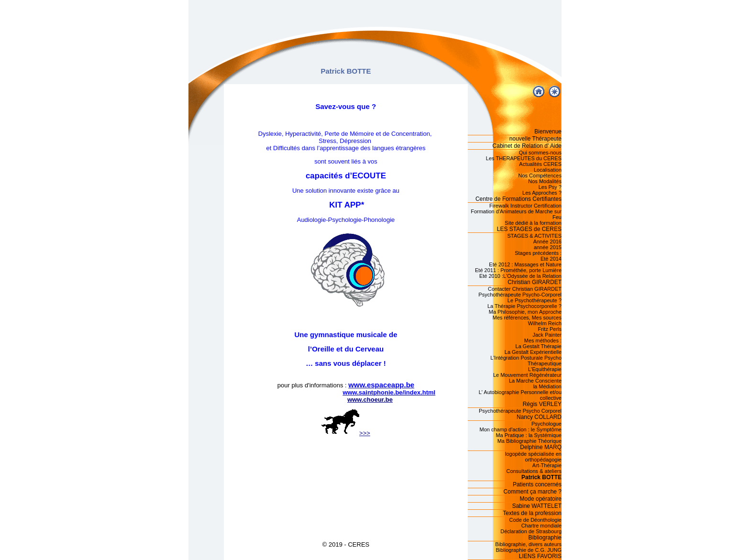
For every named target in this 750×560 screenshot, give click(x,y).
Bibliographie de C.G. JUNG (529, 550)
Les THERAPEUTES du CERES (524, 158)
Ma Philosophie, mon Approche (525, 312)
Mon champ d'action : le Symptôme (521, 429)
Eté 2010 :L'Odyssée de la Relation (520, 276)
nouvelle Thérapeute (535, 139)
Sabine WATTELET (537, 506)
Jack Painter (547, 335)
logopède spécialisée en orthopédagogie (533, 457)
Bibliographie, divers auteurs (528, 544)
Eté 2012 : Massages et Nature (525, 264)
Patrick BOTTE (541, 477)
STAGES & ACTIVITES (535, 236)
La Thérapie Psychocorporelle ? (524, 306)
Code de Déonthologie (535, 520)
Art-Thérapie (547, 465)
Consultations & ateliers (534, 471)
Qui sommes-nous (540, 153)
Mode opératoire (541, 499)
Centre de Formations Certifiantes (518, 199)
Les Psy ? (550, 187)
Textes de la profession (532, 513)
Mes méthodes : (543, 340)
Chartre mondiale (541, 526)
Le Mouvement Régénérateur (527, 375)
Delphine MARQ (541, 447)
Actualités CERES (540, 164)
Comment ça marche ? (533, 492)
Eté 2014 (551, 259)
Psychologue (546, 424)
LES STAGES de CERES (529, 229)
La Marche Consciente (535, 381)
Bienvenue (548, 132)
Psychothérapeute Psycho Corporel (520, 411)
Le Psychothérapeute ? (535, 300)
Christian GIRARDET (535, 282)
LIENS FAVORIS (540, 556)
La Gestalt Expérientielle (533, 352)
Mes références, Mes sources (527, 318)
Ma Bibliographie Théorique (529, 441)
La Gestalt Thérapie (539, 346)
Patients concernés (537, 484)
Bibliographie (545, 538)
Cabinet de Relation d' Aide (527, 146)
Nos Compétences (540, 176)
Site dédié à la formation (533, 223)
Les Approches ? (542, 193)
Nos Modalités (545, 181)
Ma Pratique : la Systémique (529, 435)
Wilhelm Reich (545, 323)
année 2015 (548, 247)
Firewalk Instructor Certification (525, 206)
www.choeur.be (370, 400)
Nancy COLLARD (539, 417)
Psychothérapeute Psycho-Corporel (520, 295)
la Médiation (547, 386)
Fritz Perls (550, 329)
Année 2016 (547, 242)
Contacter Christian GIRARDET (525, 289)
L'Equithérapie (545, 369)
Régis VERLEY (542, 404)
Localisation (548, 170)
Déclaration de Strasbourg (531, 531)
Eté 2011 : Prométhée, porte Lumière (518, 270)
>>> (346, 433)
